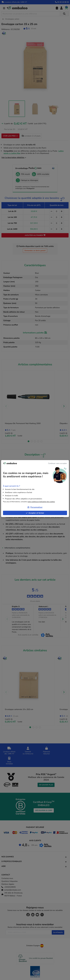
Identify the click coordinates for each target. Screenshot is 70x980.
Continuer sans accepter (58, 463)
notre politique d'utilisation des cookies (41, 502)
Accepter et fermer (35, 513)
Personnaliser (35, 507)
